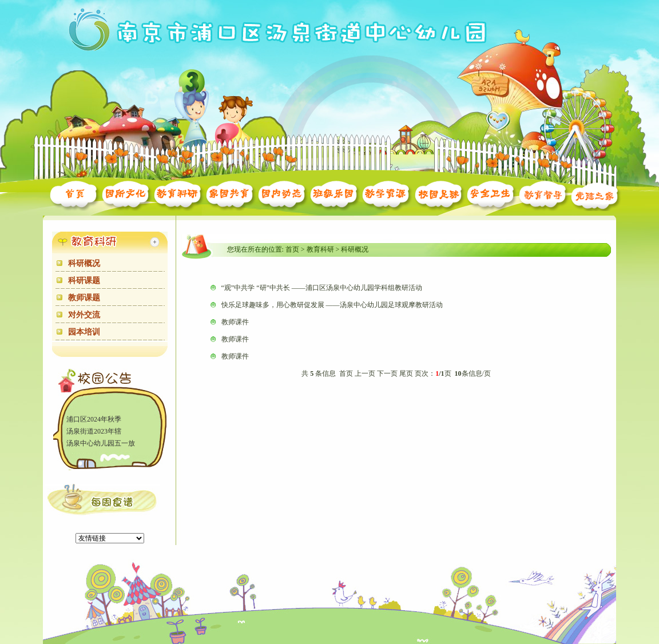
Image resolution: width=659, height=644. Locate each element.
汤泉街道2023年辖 (94, 432)
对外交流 (84, 315)
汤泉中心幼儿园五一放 (101, 444)
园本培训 (84, 332)
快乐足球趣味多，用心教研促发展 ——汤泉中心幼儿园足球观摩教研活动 (332, 305)
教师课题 (84, 298)
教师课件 (235, 322)
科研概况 (84, 263)
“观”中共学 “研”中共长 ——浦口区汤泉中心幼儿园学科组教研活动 (322, 288)
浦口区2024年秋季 (94, 420)
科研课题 (84, 281)
